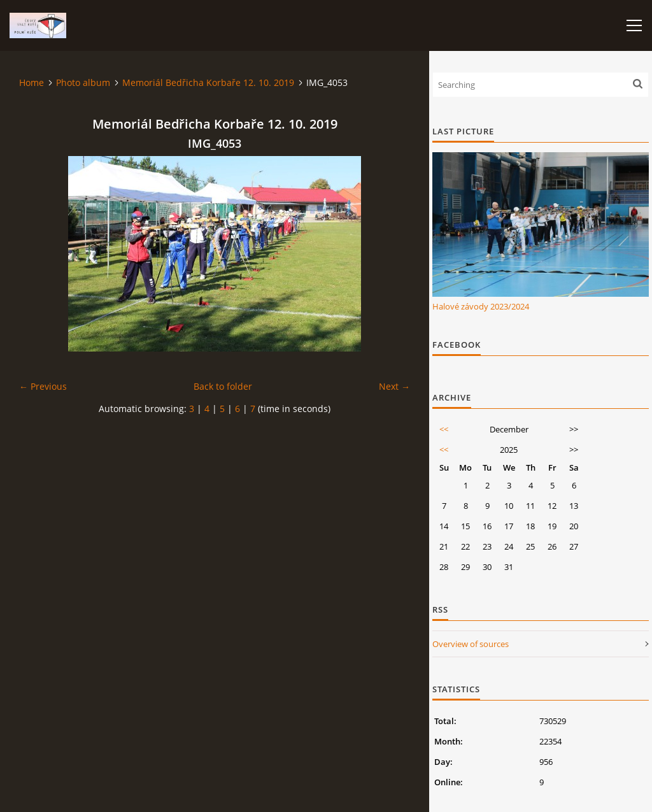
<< (444, 429)
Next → (394, 386)
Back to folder (223, 386)
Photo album (83, 82)
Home (32, 82)
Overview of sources (471, 644)
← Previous (43, 386)
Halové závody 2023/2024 (481, 306)
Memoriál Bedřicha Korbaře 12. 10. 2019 (208, 82)
